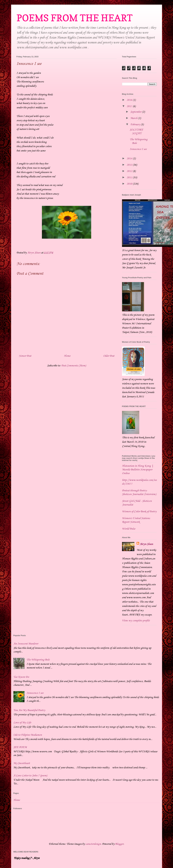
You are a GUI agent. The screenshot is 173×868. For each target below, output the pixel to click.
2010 (130, 184)
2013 (130, 165)
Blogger (119, 844)
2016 (130, 100)
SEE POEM (20, 747)
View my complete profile (136, 621)
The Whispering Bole (38, 660)
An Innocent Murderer (26, 644)
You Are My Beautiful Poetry (29, 710)
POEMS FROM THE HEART (75, 18)
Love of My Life (22, 723)
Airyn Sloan (146, 544)
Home (67, 356)
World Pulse (129, 529)
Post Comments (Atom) (74, 366)
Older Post (109, 356)
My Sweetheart (22, 763)
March (134, 118)
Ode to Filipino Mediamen (28, 735)
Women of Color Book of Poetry (139, 511)
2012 (130, 171)
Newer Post (25, 356)
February (136, 124)
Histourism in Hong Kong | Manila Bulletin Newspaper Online (138, 470)
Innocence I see (138, 149)
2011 (130, 177)
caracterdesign (93, 844)
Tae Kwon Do (21, 677)
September (136, 112)
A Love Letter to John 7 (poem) (30, 776)
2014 (130, 159)
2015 (130, 106)
